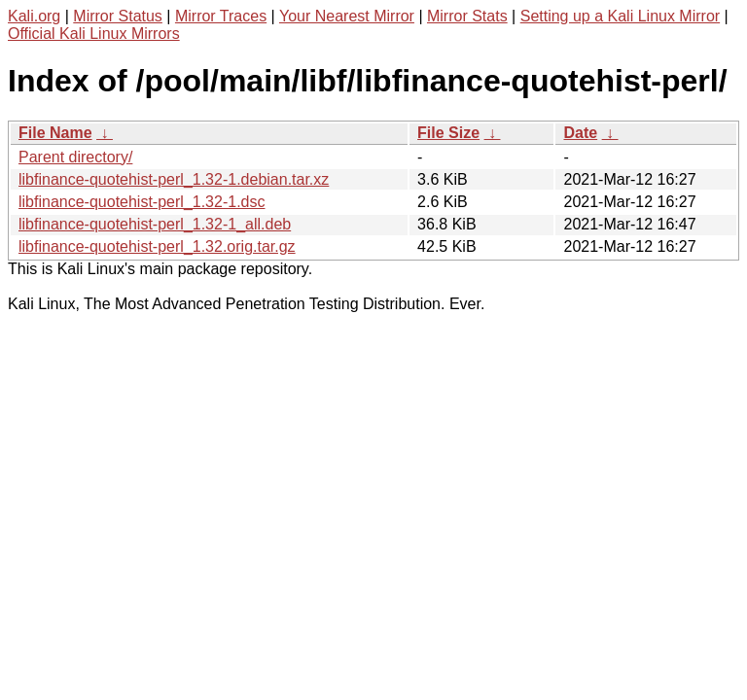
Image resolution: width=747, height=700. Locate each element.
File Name (55, 133)
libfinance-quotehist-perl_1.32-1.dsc (142, 202)
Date (580, 133)
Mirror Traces (221, 16)
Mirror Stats (467, 16)
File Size (448, 133)
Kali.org (34, 16)
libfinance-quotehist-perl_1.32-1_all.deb (155, 224)
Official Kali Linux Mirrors (94, 34)
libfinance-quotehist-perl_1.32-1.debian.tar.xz (174, 179)
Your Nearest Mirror (347, 16)
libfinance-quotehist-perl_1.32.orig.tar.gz (157, 246)
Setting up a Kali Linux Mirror (620, 16)
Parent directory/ (75, 157)
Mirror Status (118, 16)
